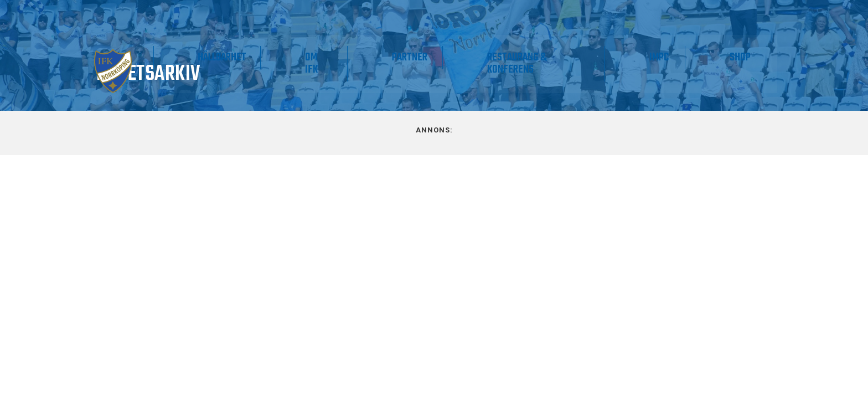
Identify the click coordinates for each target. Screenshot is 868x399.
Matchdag (153, 55)
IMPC (699, 55)
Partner (507, 55)
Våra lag (215, 61)
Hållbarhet (374, 55)
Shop (753, 55)
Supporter (296, 55)
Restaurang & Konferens (586, 61)
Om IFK (435, 61)
